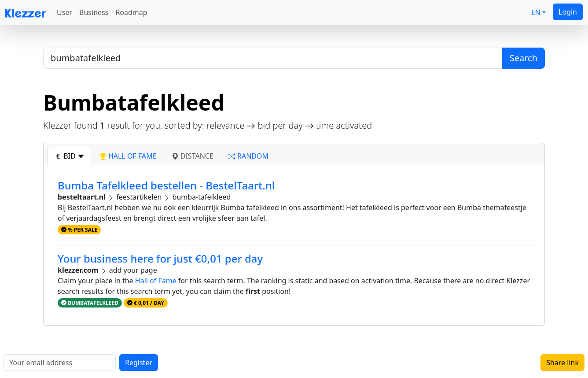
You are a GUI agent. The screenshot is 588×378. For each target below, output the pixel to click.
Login (568, 12)
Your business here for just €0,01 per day (160, 258)
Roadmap (131, 12)
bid (70, 156)
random (248, 156)
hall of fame (128, 156)
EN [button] (536, 12)
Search (524, 58)
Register (139, 363)
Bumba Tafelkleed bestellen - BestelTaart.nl (166, 185)
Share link (562, 363)
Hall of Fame (156, 281)
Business (94, 12)
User (64, 12)
